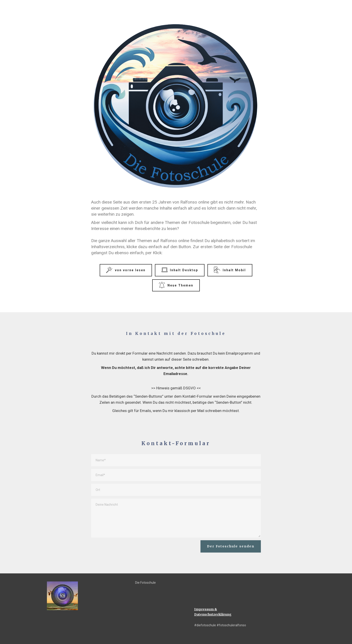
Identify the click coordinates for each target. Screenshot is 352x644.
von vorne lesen (126, 270)
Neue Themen (176, 285)
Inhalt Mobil (230, 270)
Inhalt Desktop (180, 270)
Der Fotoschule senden (231, 546)
